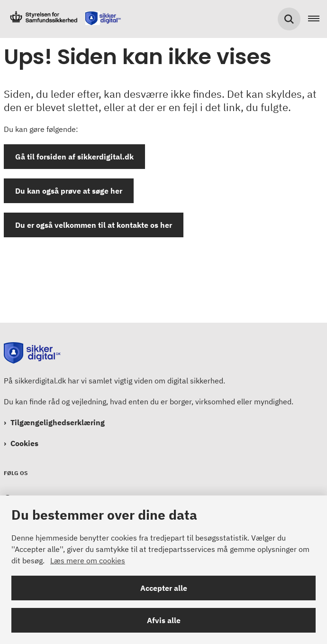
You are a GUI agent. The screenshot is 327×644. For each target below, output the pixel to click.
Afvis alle (164, 620)
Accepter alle (164, 588)
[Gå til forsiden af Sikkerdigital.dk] (62, 19)
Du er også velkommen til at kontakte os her (94, 225)
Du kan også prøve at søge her (69, 191)
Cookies (24, 443)
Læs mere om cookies (88, 560)
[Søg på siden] (289, 19)
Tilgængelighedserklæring (58, 422)
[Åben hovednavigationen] (318, 19)
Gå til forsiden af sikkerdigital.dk (74, 157)
